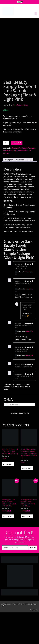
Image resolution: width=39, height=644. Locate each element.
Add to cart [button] (8, 496)
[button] (36, 14)
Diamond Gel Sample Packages (23, 180)
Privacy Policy (34, 642)
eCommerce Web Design (25, 636)
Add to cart (17, 175)
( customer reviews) (20, 137)
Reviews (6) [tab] (20, 192)
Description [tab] (9, 192)
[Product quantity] (6, 175)
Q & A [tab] (29, 192)
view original (30, 304)
